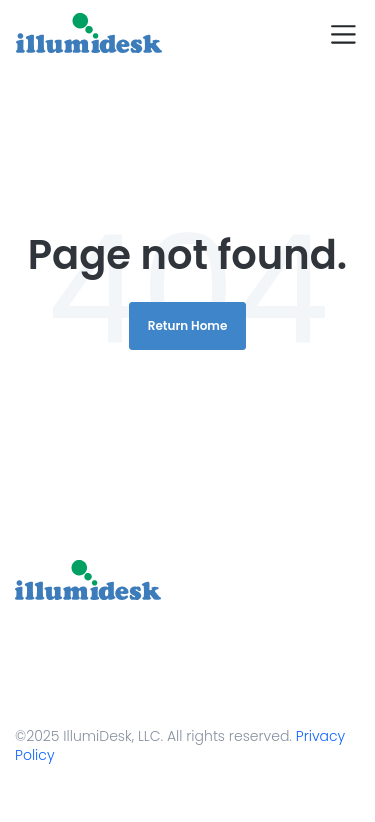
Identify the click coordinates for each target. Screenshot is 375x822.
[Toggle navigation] (343, 34)
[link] (88, 579)
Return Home (188, 325)
